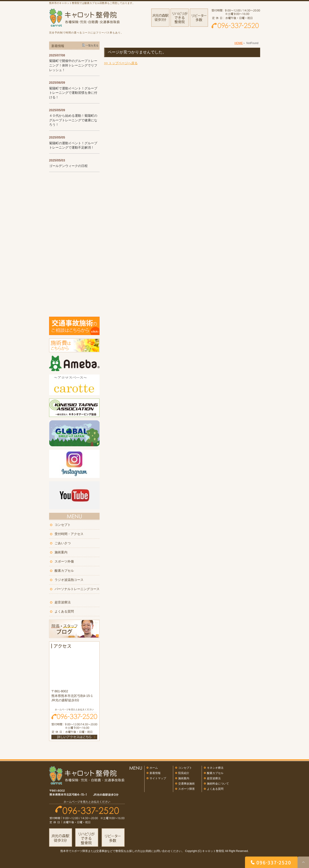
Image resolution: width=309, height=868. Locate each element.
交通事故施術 (187, 784)
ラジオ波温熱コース (69, 580)
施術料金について (218, 784)
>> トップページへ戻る (121, 63)
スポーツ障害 (187, 789)
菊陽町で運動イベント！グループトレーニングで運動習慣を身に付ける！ (73, 93)
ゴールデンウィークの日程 (68, 166)
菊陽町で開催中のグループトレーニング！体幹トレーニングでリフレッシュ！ (73, 65)
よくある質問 (64, 611)
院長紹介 (184, 773)
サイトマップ (158, 778)
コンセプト (63, 525)
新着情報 (155, 773)
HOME (239, 43)
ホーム (154, 768)
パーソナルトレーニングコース (77, 589)
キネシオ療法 (215, 768)
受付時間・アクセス (69, 534)
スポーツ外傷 (64, 561)
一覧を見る (92, 45)
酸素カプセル (64, 571)
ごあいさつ (63, 543)
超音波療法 (63, 602)
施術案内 (61, 552)
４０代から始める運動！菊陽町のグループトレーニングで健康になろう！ (73, 120)
